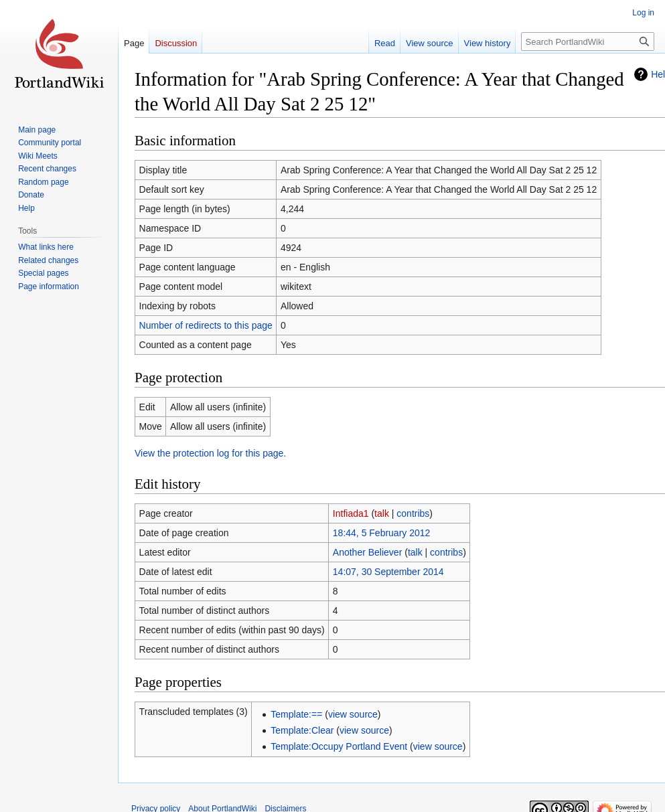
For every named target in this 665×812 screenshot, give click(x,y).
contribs (413, 513)
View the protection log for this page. (210, 453)
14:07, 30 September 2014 (388, 572)
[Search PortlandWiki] (588, 42)
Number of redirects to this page (206, 325)
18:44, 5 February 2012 (382, 533)
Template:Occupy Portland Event (339, 746)
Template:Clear (302, 730)
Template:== (296, 714)
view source (353, 714)
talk (382, 513)
